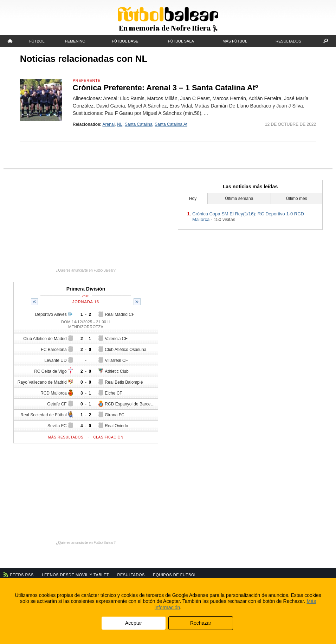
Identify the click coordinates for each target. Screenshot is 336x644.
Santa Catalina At (171, 124)
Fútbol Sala (181, 41)
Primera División (86, 289)
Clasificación (108, 437)
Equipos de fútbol (175, 575)
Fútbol (37, 41)
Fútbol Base (125, 41)
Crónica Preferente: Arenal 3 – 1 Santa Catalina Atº (165, 88)
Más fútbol (235, 41)
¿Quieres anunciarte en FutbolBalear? (86, 270)
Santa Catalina (139, 124)
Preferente (87, 80)
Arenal (109, 124)
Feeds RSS (22, 575)
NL (120, 124)
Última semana (239, 199)
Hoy (193, 199)
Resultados (288, 41)
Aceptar (134, 623)
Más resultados (66, 437)
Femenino (75, 41)
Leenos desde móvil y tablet (75, 575)
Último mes (297, 199)
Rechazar (201, 623)
